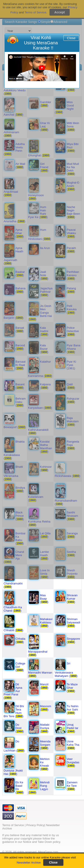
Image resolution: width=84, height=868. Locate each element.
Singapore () (73, 640)
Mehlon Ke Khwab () (45, 764)
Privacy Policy (35, 825)
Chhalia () (20, 640)
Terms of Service (13, 825)
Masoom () (46, 708)
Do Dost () (20, 728)
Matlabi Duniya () (45, 728)
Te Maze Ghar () (72, 688)
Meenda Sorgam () (45, 745)
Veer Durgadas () (73, 762)
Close (71, 38)
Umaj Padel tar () (73, 728)
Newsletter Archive (29, 863)
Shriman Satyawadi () (73, 622)
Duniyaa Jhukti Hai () (13, 772)
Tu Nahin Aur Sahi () (73, 710)
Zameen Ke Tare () (72, 786)
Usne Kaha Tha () (73, 745)
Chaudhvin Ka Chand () (13, 609)
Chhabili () (13, 630)
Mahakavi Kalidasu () (46, 622)
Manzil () (44, 686)
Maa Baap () (44, 599)
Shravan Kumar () (72, 599)
